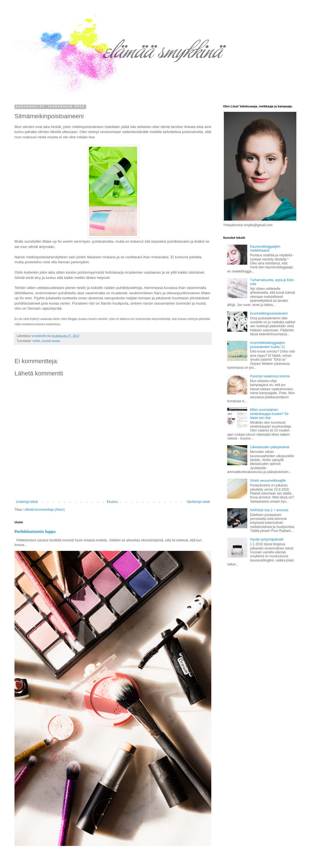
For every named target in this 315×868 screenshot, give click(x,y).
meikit (36, 341)
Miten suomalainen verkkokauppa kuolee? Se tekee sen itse (269, 414)
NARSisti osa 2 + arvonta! (269, 510)
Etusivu (112, 502)
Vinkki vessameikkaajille (268, 481)
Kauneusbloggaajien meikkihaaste (265, 249)
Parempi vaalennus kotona (270, 376)
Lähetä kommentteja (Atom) (44, 510)
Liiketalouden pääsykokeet (270, 447)
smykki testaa (51, 341)
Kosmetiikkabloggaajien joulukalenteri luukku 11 (268, 345)
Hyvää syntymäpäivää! (267, 539)
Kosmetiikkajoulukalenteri (269, 314)
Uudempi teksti (27, 502)
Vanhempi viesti (198, 502)
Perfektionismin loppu (35, 532)
